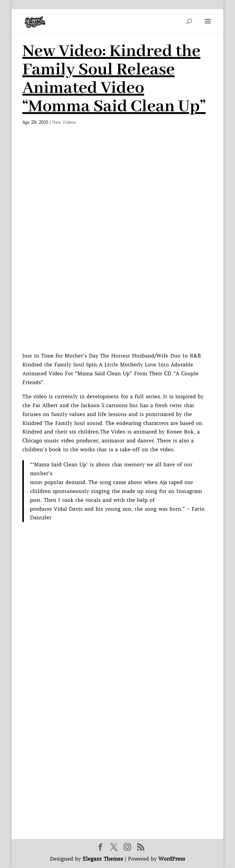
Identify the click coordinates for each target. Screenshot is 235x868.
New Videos (64, 122)
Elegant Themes (103, 859)
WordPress (172, 859)
